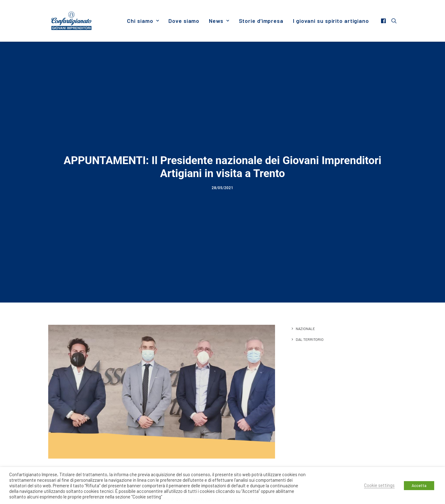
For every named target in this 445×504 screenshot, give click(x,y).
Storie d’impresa (261, 21)
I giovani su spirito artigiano (331, 21)
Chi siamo (143, 21)
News (219, 21)
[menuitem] (143, 21)
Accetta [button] (419, 485)
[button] (384, 21)
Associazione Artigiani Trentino (234, 449)
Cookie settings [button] (379, 485)
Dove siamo (184, 21)
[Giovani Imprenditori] (71, 21)
